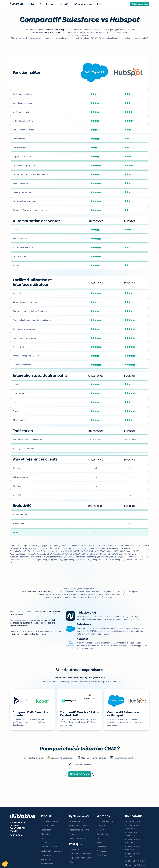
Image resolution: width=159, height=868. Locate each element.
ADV (71, 862)
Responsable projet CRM (80, 858)
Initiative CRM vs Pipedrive (132, 841)
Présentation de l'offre (79, 830)
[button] (32, 4)
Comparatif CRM (132, 821)
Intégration (46, 855)
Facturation (46, 830)
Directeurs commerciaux (80, 854)
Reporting (45, 859)
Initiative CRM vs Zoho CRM (132, 848)
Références (102, 847)
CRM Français (103, 855)
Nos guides (102, 851)
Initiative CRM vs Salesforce (132, 827)
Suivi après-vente (77, 838)
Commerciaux (75, 849)
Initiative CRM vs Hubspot (131, 834)
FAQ (99, 842)
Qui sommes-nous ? (106, 821)
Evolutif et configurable (51, 851)
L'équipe (101, 826)
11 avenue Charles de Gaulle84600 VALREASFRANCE (18, 827)
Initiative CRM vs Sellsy (135, 861)
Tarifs (99, 4)
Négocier (73, 834)
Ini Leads (45, 842)
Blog (99, 838)
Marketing (46, 834)
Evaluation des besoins (79, 826)
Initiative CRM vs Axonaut (132, 855)
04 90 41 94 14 (16, 835)
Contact (101, 830)
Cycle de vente (48, 826)
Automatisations (48, 864)
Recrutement (103, 834)
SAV (43, 838)
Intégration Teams (49, 847)
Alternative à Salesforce (136, 865)
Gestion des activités (50, 821)
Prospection (74, 821)
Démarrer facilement (84, 4)
